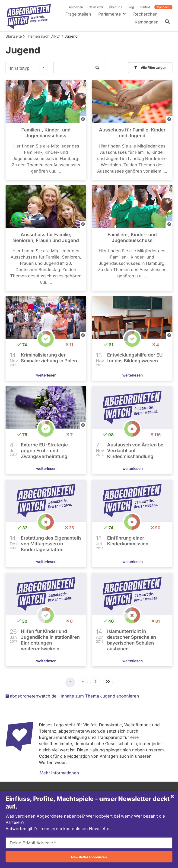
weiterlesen (46, 375)
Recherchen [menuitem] (145, 14)
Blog (131, 7)
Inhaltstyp (20, 68)
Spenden (163, 7)
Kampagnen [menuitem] (147, 22)
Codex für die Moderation (64, 756)
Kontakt (145, 7)
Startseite (14, 36)
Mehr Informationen (59, 773)
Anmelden (76, 7)
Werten (46, 762)
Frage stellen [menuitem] (78, 14)
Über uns (116, 7)
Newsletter (96, 7)
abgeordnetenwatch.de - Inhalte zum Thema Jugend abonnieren (72, 696)
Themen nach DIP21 (43, 36)
